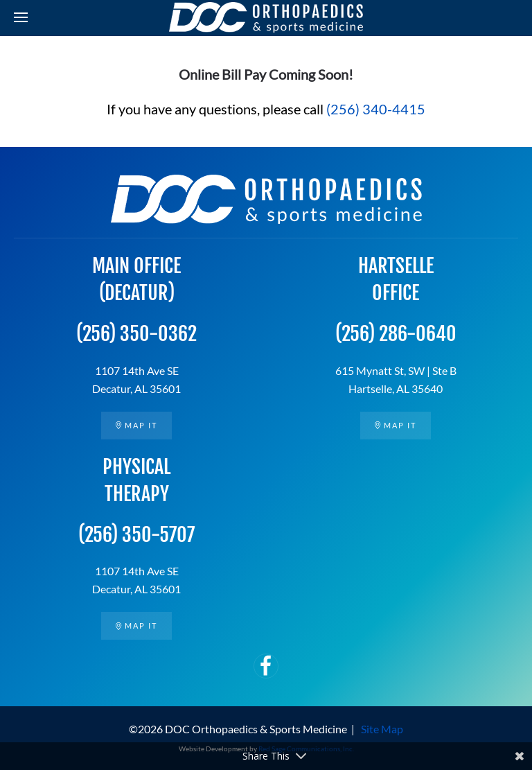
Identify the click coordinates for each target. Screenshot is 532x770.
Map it (136, 425)
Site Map (382, 729)
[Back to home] (266, 17)
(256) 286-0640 (396, 334)
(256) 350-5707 (136, 535)
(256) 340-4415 (376, 109)
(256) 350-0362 (136, 334)
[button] (21, 17)
